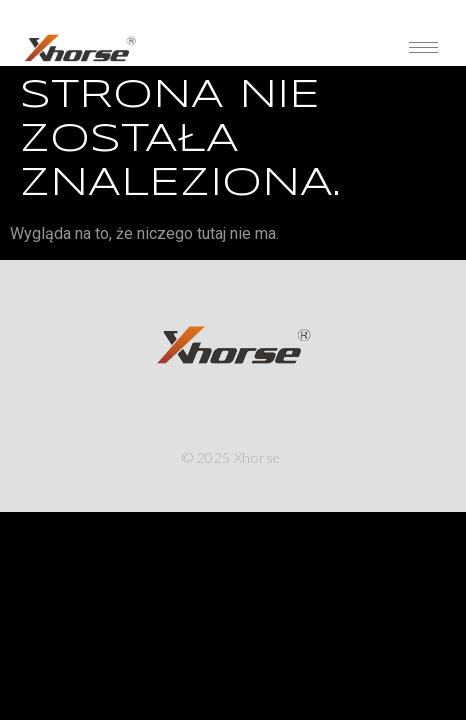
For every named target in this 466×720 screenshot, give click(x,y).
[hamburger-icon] (423, 47)
